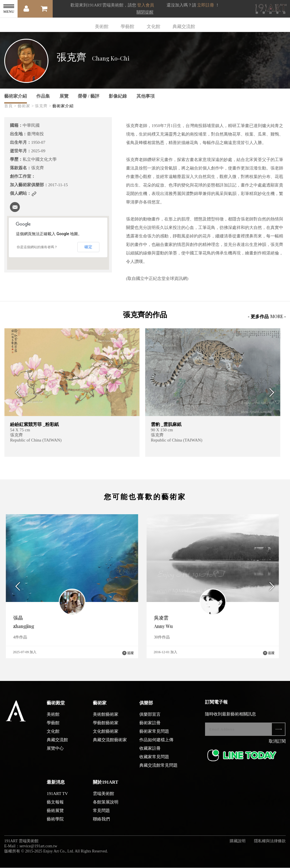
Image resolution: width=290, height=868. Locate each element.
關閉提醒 (145, 12)
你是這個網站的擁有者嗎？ (37, 247)
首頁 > (10, 106)
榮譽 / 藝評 (89, 96)
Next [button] (274, 393)
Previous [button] (16, 393)
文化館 (153, 26)
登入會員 (146, 5)
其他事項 (146, 96)
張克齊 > (43, 106)
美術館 (102, 26)
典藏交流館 (184, 26)
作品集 (43, 96)
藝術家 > (26, 106)
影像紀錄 (118, 96)
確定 (88, 247)
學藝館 (127, 26)
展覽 (64, 96)
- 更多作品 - (267, 316)
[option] (75, 393)
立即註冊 (206, 5)
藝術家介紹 (16, 96)
